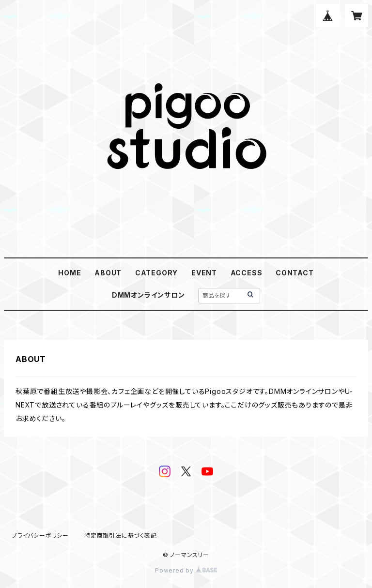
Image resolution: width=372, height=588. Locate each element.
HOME (70, 273)
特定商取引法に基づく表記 (121, 535)
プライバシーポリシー (40, 535)
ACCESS (247, 273)
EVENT (204, 273)
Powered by (186, 570)
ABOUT (108, 273)
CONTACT (295, 273)
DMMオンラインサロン (148, 295)
